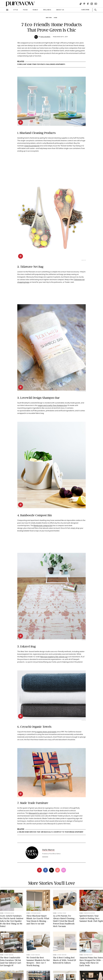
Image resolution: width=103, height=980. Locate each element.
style (16, 10)
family (35, 10)
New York (49, 18)
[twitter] (51, 870)
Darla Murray (45, 37)
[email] (64, 870)
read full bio (45, 857)
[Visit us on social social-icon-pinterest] (84, 4)
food (25, 10)
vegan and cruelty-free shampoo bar (52, 406)
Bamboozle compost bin (43, 526)
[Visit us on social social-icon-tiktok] (81, 4)
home (55, 18)
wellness (47, 10)
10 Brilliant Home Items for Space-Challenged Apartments (41, 64)
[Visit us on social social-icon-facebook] (88, 4)
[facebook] (45, 870)
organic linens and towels (46, 732)
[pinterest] (21, 122)
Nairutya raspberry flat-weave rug (54, 657)
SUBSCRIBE (85, 10)
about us (60, 10)
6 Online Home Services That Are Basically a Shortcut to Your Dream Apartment (50, 832)
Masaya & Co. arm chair (38, 813)
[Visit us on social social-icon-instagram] (92, 4)
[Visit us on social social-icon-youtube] (96, 4)
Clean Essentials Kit (32, 146)
